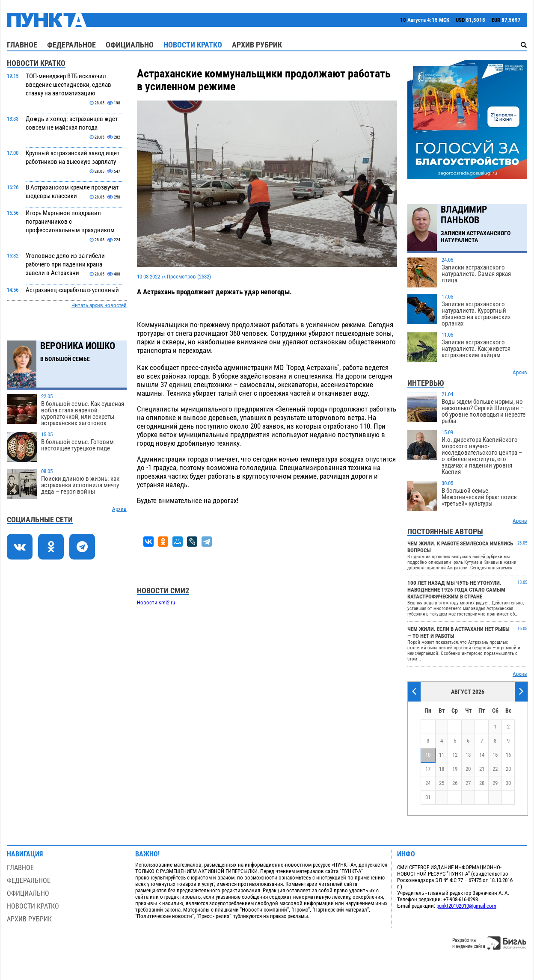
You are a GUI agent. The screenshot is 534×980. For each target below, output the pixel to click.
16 (508, 755)
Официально (130, 45)
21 (482, 769)
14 (482, 755)
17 (428, 769)
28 (482, 783)
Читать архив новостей (99, 305)
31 (428, 797)
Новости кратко (193, 45)
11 (442, 755)
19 (455, 769)
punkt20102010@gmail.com (466, 906)
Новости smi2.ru (156, 603)
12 (455, 755)
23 (508, 769)
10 (428, 755)
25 (442, 783)
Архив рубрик (257, 45)
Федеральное (71, 45)
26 (455, 783)
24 (428, 783)
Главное (22, 45)
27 (468, 783)
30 (508, 783)
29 (495, 783)
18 (442, 769)
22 (495, 769)
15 (495, 755)
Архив (119, 509)
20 (468, 769)
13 (468, 755)
